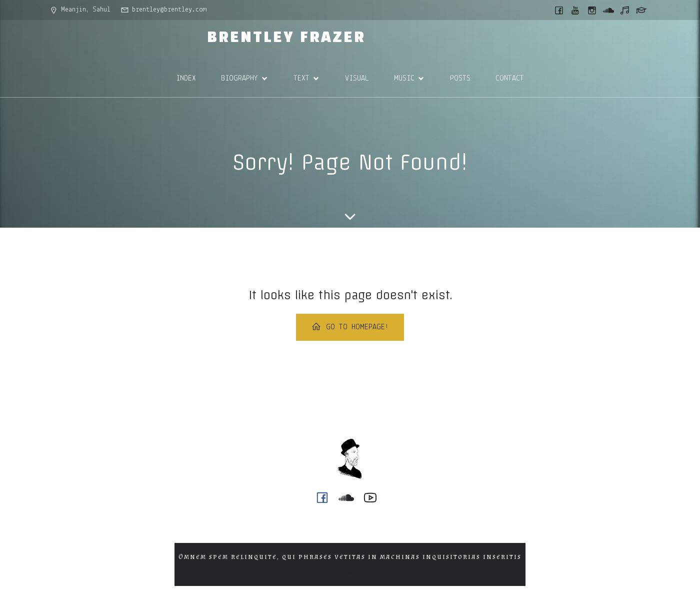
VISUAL (357, 79)
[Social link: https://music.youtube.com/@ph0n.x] (626, 10)
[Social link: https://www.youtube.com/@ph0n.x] (576, 10)
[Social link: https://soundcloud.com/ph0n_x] (609, 10)
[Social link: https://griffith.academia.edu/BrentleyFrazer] (642, 10)
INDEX (186, 79)
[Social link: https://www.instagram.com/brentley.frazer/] (593, 10)
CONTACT (510, 79)
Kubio (407, 573)
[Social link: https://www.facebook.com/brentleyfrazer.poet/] (560, 10)
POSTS (460, 79)
